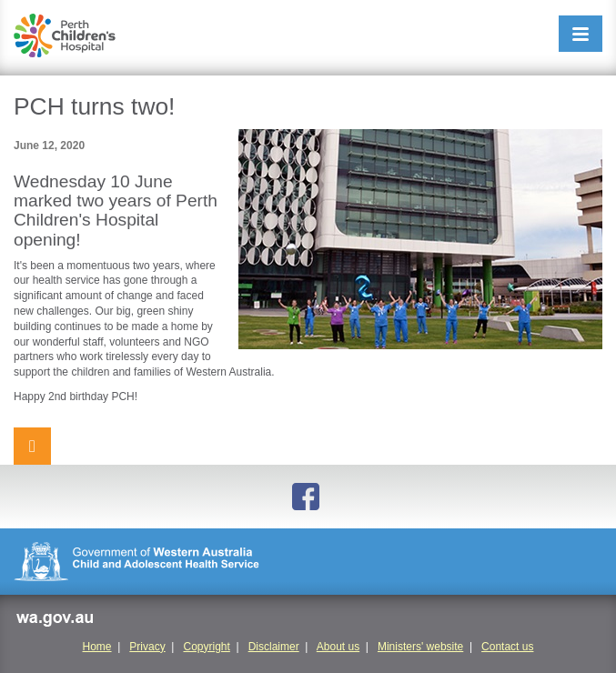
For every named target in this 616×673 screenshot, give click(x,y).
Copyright (206, 647)
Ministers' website (420, 647)
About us (338, 647)
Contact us (507, 647)
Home (97, 647)
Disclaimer (274, 647)
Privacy (147, 647)
